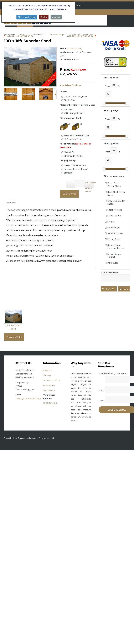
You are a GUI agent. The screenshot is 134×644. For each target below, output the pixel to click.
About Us (47, 370)
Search (109, 289)
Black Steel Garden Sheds (115, 194)
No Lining (67, 110)
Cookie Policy (49, 390)
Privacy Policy (49, 385)
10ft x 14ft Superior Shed (20, 36)
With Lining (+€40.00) (73, 113)
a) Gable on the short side (75, 135)
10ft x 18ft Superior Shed (80, 36)
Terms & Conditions (52, 380)
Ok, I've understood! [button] (27, 17)
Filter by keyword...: (110, 272)
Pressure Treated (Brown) (75, 169)
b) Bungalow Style (71, 139)
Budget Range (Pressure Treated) (115, 247)
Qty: (63, 183)
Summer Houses (114, 233)
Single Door (68, 100)
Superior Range (113, 210)
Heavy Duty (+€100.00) (74, 165)
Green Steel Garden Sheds (113, 185)
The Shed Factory (74, 49)
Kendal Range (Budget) (113, 256)
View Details (14, 337)
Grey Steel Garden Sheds (115, 202)
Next (55, 94)
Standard (67, 173)
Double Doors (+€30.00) (74, 97)
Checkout (79, 5)
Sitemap (47, 375)
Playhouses (112, 263)
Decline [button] (44, 17)
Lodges (110, 222)
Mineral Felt (68, 152)
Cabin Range (112, 227)
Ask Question (91, 183)
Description (11, 203)
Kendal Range (113, 216)
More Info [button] (56, 17)
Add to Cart (69, 194)
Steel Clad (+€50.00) (72, 156)
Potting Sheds (113, 239)
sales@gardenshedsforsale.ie (28, 398)
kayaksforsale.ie (50, 403)
